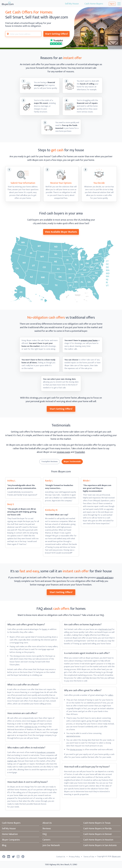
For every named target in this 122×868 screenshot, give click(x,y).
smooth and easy (105, 578)
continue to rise (31, 727)
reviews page (63, 452)
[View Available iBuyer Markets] (61, 269)
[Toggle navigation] (119, 4)
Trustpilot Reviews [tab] (50, 462)
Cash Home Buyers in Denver (98, 834)
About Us (47, 823)
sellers (111, 695)
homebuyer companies (46, 752)
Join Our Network (51, 845)
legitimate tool (105, 629)
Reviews (47, 829)
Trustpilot (80, 452)
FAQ (45, 834)
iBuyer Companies (11, 840)
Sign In (112, 4)
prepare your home (89, 340)
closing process (76, 750)
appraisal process (73, 736)
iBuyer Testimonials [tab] (72, 462)
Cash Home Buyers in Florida (97, 829)
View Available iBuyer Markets (61, 232)
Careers (46, 840)
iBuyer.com (116, 856)
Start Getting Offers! (56, 34)
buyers (45, 629)
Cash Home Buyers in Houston (98, 840)
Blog (4, 845)
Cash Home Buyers (94, 4)
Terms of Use (89, 857)
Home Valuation (10, 834)
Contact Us (61, 857)
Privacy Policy (74, 857)
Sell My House (72, 4)
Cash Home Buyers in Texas (97, 823)
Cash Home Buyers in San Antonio (100, 845)
